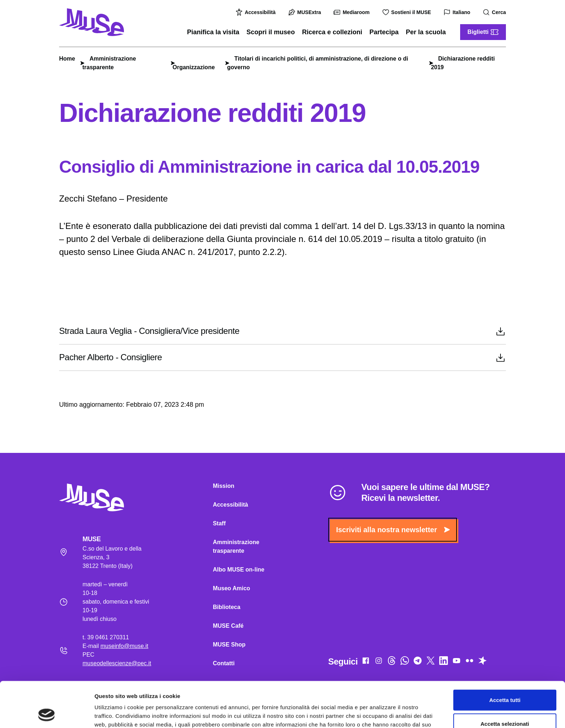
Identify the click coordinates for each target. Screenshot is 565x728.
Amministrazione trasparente (236, 546)
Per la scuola (426, 32)
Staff (219, 523)
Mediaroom (353, 12)
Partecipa (384, 32)
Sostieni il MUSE (408, 12)
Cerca (495, 12)
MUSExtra (306, 12)
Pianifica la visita (213, 32)
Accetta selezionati (505, 681)
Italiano (458, 12)
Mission (224, 486)
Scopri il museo (271, 32)
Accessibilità (257, 12)
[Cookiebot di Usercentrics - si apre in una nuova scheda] (47, 714)
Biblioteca (227, 607)
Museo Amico (232, 588)
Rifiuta (505, 704)
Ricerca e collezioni (332, 32)
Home (67, 59)
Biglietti (483, 32)
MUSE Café (228, 626)
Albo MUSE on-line (239, 570)
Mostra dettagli (379, 714)
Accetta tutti (505, 657)
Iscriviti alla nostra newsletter (393, 530)
